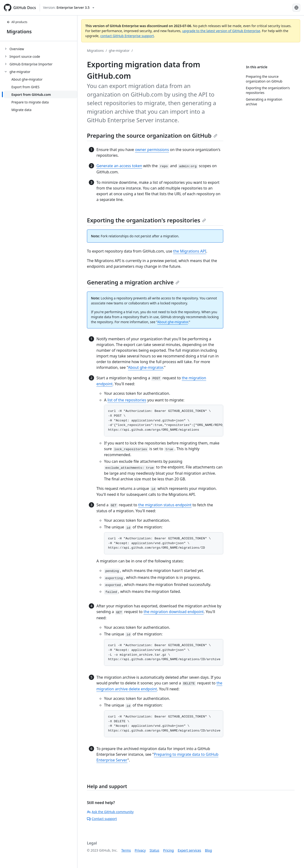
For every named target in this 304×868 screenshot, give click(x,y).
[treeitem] (40, 49)
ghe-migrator (119, 51)
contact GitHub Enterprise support (127, 36)
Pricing (169, 850)
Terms (126, 850)
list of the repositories (127, 400)
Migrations (19, 32)
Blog (209, 850)
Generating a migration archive (133, 282)
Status (154, 850)
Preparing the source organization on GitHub (152, 135)
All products (17, 22)
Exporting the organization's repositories (146, 220)
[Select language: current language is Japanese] (296, 8)
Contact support (102, 819)
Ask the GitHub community (110, 812)
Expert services (189, 850)
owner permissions (152, 150)
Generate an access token (119, 166)
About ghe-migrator (173, 322)
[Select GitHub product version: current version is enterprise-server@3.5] (69, 8)
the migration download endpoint (173, 612)
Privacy (140, 850)
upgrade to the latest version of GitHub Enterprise (221, 31)
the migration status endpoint (165, 505)
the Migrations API (190, 251)
